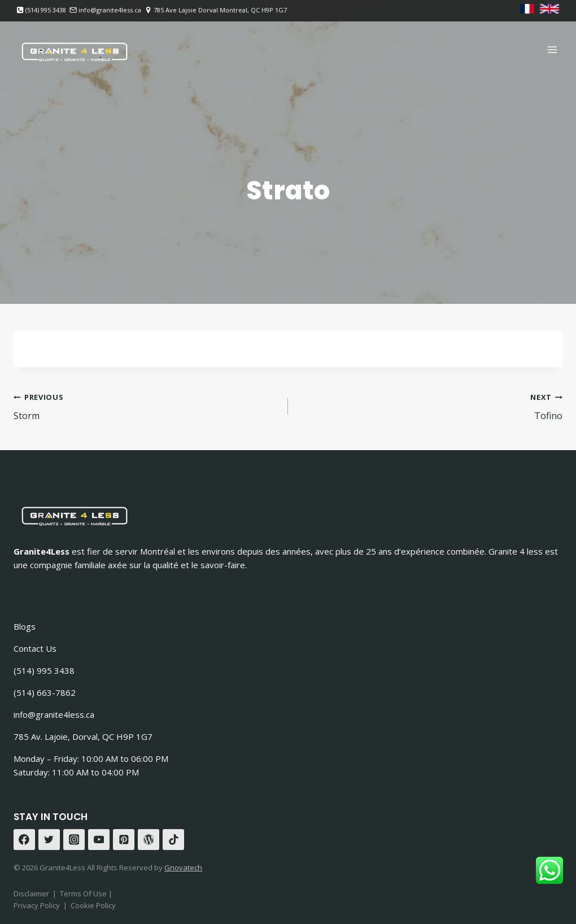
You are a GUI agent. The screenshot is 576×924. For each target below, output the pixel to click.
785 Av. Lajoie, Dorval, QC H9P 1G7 (83, 736)
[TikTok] (173, 840)
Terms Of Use (84, 894)
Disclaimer (31, 894)
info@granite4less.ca (54, 714)
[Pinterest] (124, 840)
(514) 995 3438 (44, 670)
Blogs (25, 626)
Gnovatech (183, 868)
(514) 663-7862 (45, 692)
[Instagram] (74, 840)
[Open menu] (552, 49)
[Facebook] (24, 840)
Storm (146, 406)
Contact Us (35, 648)
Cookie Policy (93, 905)
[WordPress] (149, 840)
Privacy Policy (37, 905)
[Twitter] (49, 840)
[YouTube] (99, 840)
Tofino (430, 406)
